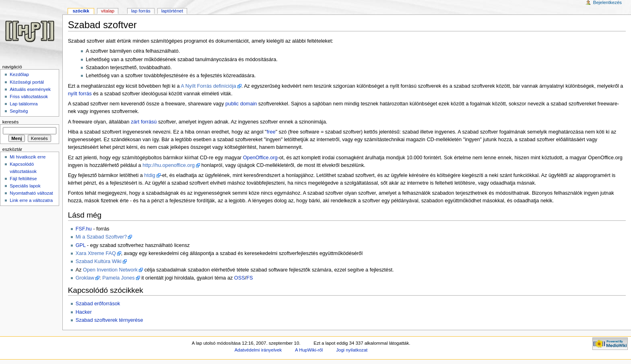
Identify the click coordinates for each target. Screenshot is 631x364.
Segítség (19, 111)
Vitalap (108, 11)
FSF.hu (84, 229)
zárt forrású (144, 122)
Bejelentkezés (607, 2)
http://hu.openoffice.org (169, 165)
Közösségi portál (27, 82)
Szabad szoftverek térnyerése (109, 320)
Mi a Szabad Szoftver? (101, 237)
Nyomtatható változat (31, 193)
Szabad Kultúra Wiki (99, 261)
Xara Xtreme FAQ (96, 253)
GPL (81, 245)
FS (250, 278)
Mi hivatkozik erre (28, 157)
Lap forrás (141, 11)
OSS (240, 278)
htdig (150, 175)
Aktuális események (30, 89)
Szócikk (81, 11)
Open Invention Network (110, 270)
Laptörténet (172, 11)
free (271, 132)
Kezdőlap (19, 74)
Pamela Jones (118, 278)
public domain (241, 104)
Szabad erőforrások (98, 304)
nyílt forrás (80, 94)
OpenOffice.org (260, 158)
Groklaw (85, 278)
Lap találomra (24, 104)
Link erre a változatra (31, 200)
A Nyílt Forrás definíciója (208, 86)
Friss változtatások (29, 97)
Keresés (10, 122)
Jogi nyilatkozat (352, 350)
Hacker (84, 312)
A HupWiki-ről (309, 350)
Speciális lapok (25, 186)
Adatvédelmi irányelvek (258, 350)
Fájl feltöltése (23, 179)
